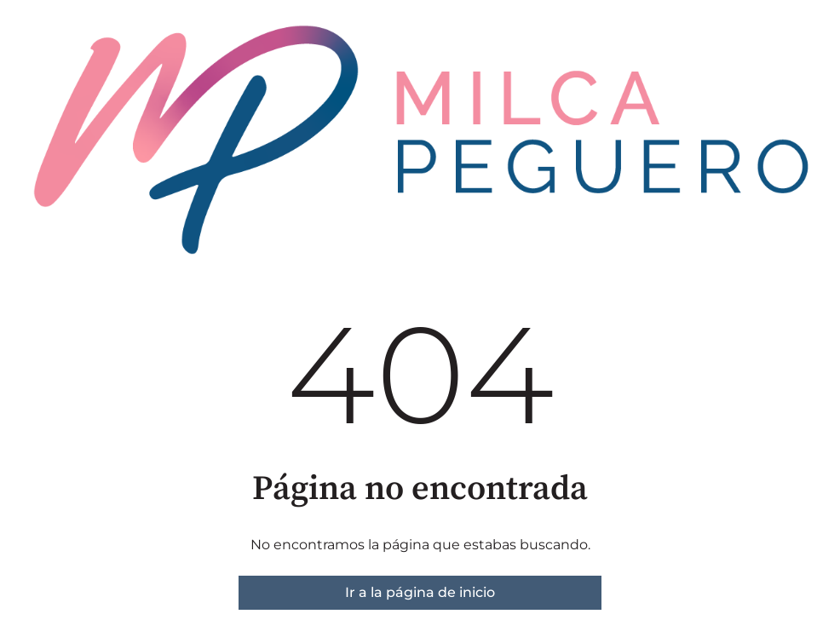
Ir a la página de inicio (420, 592)
